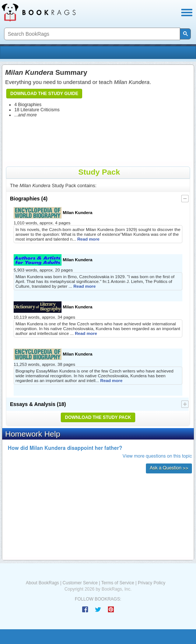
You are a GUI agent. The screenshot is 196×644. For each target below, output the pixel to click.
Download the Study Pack (98, 417)
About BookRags (42, 583)
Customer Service (80, 583)
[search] (91, 34)
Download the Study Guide (44, 94)
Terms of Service (118, 583)
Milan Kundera (53, 213)
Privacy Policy (152, 583)
